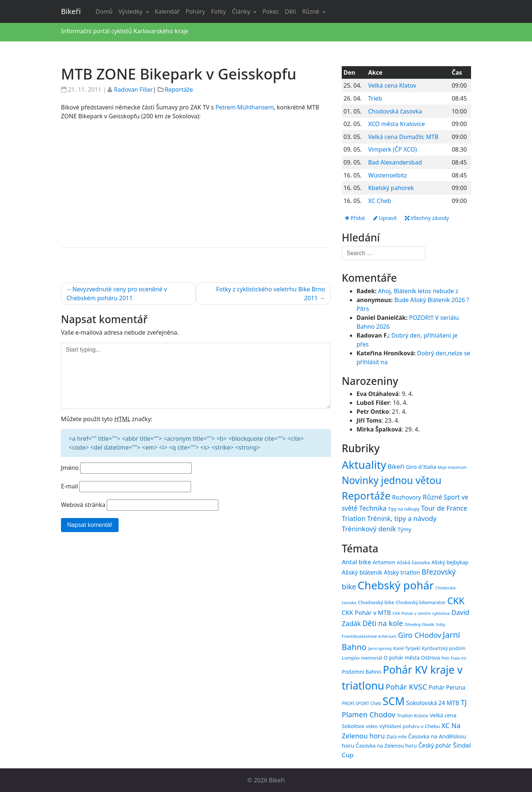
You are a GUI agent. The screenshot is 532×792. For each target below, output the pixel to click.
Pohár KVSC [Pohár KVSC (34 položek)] (406, 687)
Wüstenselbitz (387, 175)
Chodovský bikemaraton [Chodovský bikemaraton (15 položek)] (421, 602)
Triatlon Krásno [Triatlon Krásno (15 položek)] (413, 715)
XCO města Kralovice (396, 124)
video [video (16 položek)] (372, 726)
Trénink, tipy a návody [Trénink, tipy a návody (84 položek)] (402, 518)
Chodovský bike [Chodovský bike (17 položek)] (376, 602)
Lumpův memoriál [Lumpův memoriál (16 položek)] (362, 658)
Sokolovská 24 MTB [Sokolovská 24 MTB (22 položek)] (433, 703)
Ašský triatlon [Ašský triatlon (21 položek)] (402, 572)
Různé (311, 11)
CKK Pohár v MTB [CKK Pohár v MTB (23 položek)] (366, 612)
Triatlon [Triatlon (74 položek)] (354, 518)
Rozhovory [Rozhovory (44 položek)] (407, 497)
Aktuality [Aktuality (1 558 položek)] (364, 465)
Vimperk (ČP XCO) (392, 149)
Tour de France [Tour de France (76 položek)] (444, 508)
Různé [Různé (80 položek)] (432, 497)
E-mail (69, 486)
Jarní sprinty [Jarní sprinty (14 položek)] (380, 648)
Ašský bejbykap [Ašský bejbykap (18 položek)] (450, 562)
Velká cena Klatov (392, 85)
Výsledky (131, 11)
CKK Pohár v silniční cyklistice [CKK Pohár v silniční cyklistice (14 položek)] (421, 613)
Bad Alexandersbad (395, 162)
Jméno (70, 468)
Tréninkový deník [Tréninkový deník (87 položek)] (369, 529)
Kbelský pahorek (391, 188)
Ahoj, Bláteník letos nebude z (418, 291)
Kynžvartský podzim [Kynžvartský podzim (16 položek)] (443, 648)
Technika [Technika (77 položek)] (373, 508)
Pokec (271, 11)
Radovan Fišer (134, 89)
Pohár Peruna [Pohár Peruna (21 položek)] (447, 687)
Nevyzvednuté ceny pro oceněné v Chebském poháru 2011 (117, 294)
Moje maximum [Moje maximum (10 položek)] (452, 467)
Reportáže (179, 89)
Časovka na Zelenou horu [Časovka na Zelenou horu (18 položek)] (386, 746)
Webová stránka (83, 505)
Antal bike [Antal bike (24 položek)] (356, 562)
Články (242, 11)
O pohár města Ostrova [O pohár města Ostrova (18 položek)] (412, 658)
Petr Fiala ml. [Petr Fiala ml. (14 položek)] (454, 658)
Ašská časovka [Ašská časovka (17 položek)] (413, 562)
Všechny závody (427, 218)
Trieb (375, 98)
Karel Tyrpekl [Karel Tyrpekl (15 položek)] (407, 648)
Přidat (355, 218)
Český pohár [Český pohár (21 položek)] (435, 745)
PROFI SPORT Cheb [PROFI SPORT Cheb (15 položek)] (361, 703)
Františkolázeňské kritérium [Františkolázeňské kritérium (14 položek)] (369, 636)
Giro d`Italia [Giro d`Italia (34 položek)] (421, 467)
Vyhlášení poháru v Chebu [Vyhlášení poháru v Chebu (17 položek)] (409, 726)
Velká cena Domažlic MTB (403, 137)
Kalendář (167, 11)
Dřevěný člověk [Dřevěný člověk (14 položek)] (419, 624)
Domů (104, 11)
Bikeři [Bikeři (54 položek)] (396, 466)
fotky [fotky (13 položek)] (441, 625)
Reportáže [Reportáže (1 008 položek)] (366, 495)
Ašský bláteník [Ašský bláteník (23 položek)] (362, 572)
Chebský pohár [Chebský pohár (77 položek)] (396, 585)
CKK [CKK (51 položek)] (456, 600)
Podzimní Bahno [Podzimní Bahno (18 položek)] (362, 672)
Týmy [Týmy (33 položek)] (404, 529)
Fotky (218, 11)
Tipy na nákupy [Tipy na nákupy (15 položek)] (404, 509)
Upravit (385, 218)
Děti (291, 11)
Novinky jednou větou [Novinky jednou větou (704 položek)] (392, 480)
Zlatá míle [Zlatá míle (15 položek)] (397, 737)
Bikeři (71, 11)
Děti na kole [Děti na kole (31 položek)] (383, 623)
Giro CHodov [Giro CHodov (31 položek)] (420, 635)
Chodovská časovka (395, 111)
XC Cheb (379, 201)
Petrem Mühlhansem (245, 107)
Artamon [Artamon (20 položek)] (384, 562)
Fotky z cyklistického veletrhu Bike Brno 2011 (271, 294)
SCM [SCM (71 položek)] (393, 701)
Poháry (195, 11)
